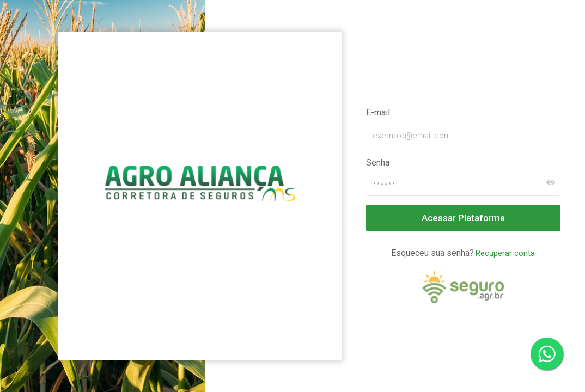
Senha (378, 163)
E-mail (378, 112)
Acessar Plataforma (463, 218)
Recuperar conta (505, 253)
